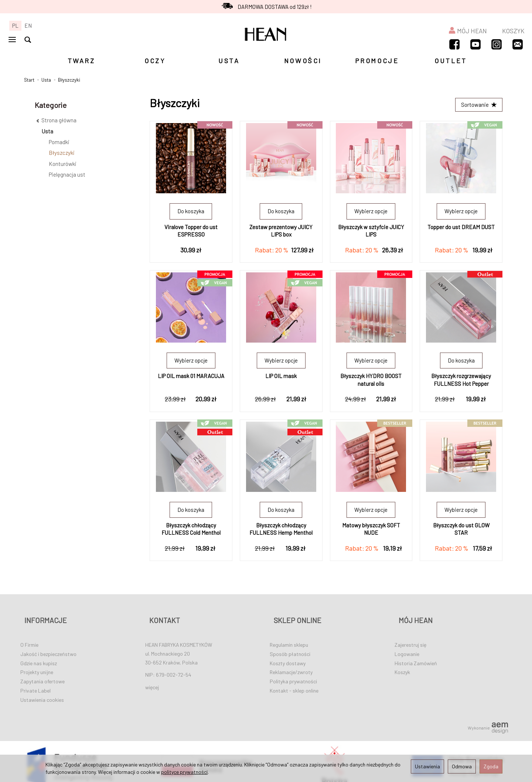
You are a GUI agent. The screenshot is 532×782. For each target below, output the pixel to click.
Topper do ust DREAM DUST (461, 229)
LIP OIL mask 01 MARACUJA (191, 378)
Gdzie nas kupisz (39, 655)
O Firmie (29, 637)
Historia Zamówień (416, 655)
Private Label (35, 682)
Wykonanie (488, 720)
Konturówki (63, 164)
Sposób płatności (290, 645)
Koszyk (402, 664)
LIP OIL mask (281, 378)
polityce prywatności (184, 772)
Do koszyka (191, 213)
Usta (47, 131)
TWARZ (81, 61)
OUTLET (451, 61)
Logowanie (407, 645)
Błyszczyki (62, 153)
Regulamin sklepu (289, 637)
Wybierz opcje (371, 213)
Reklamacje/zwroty (291, 664)
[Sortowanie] (477, 106)
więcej (152, 679)
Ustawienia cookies (42, 691)
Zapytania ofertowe (42, 673)
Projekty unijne (37, 664)
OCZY (155, 61)
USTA (229, 61)
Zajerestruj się (410, 637)
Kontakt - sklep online (294, 682)
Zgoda (491, 766)
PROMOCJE (377, 61)
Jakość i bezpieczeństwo (48, 645)
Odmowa (462, 766)
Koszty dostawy (288, 655)
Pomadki (59, 142)
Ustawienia (427, 766)
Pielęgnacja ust (67, 174)
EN (28, 25)
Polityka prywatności (293, 673)
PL (15, 25)
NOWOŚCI (303, 61)
